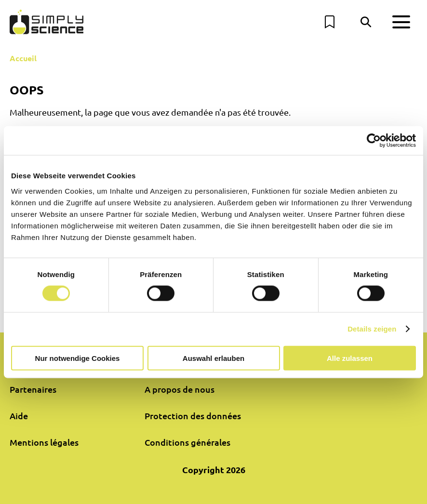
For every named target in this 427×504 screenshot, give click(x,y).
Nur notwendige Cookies (78, 358)
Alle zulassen (350, 358)
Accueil (23, 58)
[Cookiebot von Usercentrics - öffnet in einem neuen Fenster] (374, 141)
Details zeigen (372, 329)
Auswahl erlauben (213, 358)
